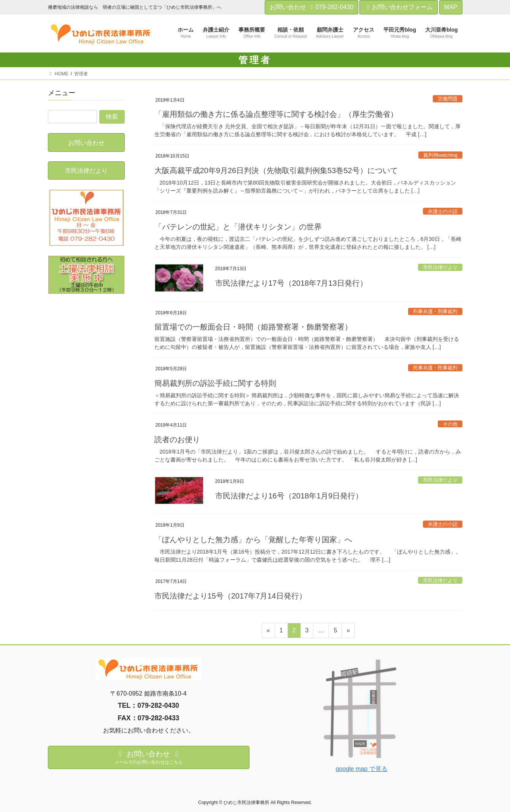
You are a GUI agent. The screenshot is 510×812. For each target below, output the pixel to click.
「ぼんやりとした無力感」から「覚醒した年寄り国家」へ (253, 540)
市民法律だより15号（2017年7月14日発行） (230, 596)
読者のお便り (177, 439)
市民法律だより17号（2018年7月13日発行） (291, 283)
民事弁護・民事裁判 (435, 368)
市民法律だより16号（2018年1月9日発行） (289, 496)
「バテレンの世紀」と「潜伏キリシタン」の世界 (238, 227)
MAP (451, 7)
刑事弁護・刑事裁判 (435, 311)
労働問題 (448, 99)
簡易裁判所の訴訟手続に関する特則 (215, 383)
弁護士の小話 (443, 211)
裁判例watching (440, 155)
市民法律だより (440, 267)
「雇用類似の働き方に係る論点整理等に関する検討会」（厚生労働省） (276, 114)
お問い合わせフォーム (399, 7)
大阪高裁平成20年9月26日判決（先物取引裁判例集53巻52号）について (276, 170)
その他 (450, 424)
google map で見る (361, 769)
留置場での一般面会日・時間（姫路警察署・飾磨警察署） (253, 327)
